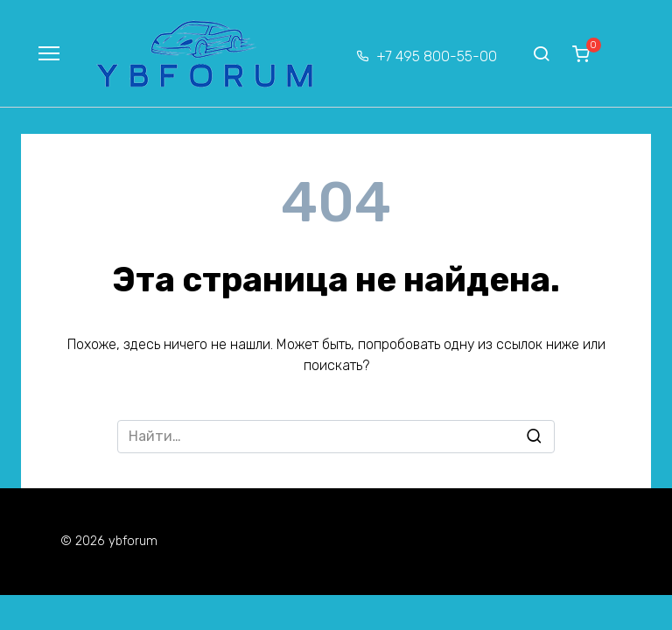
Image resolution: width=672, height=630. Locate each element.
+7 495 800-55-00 (437, 56)
